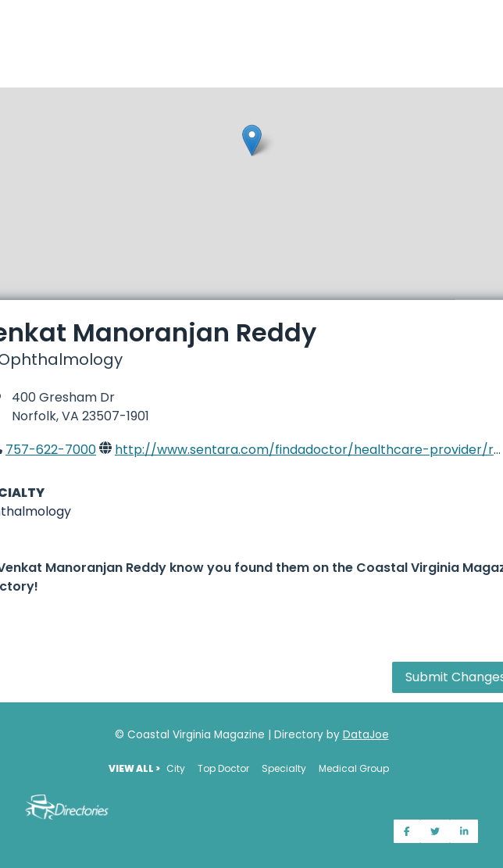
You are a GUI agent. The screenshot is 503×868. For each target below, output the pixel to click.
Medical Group (354, 768)
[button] (252, 140)
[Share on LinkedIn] (464, 831)
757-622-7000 (51, 450)
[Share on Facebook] (407, 831)
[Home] (251, 9)
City (176, 768)
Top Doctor (223, 768)
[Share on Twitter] (435, 831)
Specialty (284, 768)
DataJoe (366, 735)
